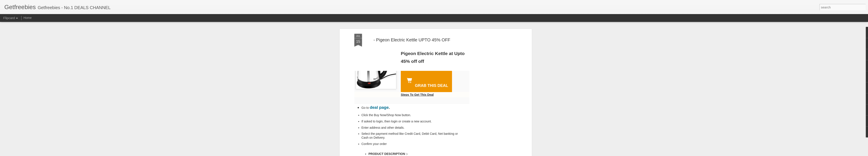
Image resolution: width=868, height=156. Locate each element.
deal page (379, 107)
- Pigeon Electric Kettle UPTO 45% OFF (412, 40)
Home (27, 18)
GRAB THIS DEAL (427, 82)
